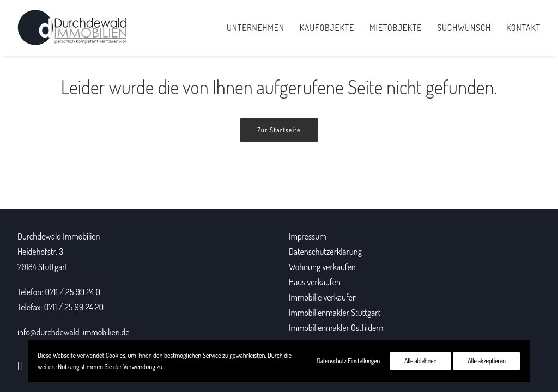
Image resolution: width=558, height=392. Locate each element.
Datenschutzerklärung (325, 252)
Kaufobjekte (327, 28)
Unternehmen (256, 28)
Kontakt (523, 28)
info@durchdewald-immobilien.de (74, 332)
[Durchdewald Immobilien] (72, 28)
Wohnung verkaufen (322, 267)
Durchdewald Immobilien (59, 236)
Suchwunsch (464, 28)
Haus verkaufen (315, 282)
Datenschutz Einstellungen (348, 361)
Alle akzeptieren (486, 361)
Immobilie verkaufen (323, 297)
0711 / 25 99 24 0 (73, 292)
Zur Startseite (279, 130)
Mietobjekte (396, 28)
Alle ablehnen (420, 361)
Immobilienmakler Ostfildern (336, 328)
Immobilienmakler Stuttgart (335, 313)
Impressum (308, 236)
